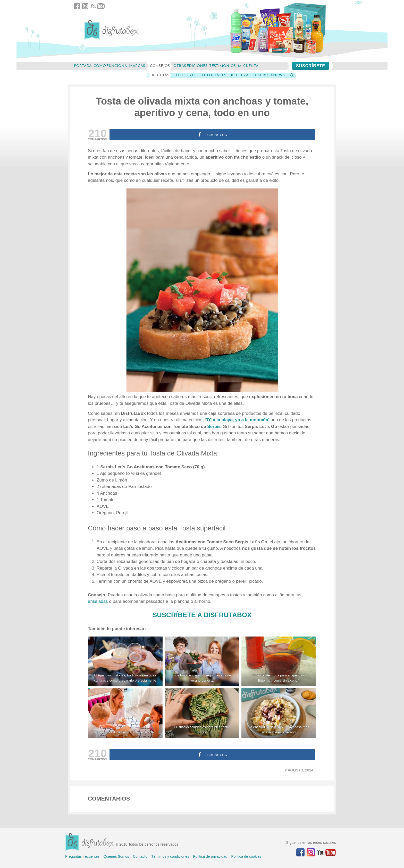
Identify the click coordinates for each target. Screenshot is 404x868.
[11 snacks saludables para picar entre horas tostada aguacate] (202, 713)
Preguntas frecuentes (82, 856)
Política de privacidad (210, 856)
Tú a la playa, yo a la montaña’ (238, 420)
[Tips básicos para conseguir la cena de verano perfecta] (202, 661)
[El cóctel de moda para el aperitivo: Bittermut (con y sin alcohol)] (279, 661)
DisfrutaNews (269, 75)
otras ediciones (190, 66)
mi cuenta (248, 66)
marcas (137, 66)
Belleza (240, 75)
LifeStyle (186, 75)
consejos (160, 66)
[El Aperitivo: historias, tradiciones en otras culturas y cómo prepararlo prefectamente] (125, 661)
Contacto (140, 856)
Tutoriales (214, 75)
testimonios (222, 66)
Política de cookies (246, 856)
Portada (83, 66)
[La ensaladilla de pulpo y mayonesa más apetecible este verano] (279, 713)
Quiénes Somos (116, 856)
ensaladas (98, 601)
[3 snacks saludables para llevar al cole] (125, 713)
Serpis (214, 427)
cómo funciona (110, 66)
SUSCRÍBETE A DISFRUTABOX (202, 615)
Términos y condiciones (170, 856)
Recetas (161, 75)
